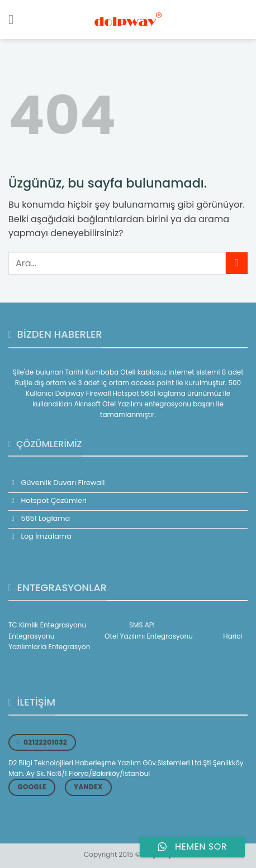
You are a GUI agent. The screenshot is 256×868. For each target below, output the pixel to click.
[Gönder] (237, 263)
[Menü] (15, 19)
